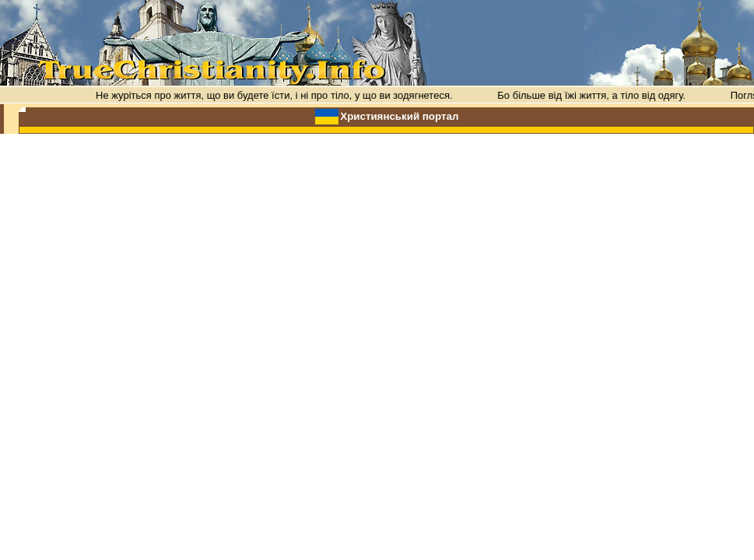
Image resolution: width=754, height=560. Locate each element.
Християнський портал (399, 116)
